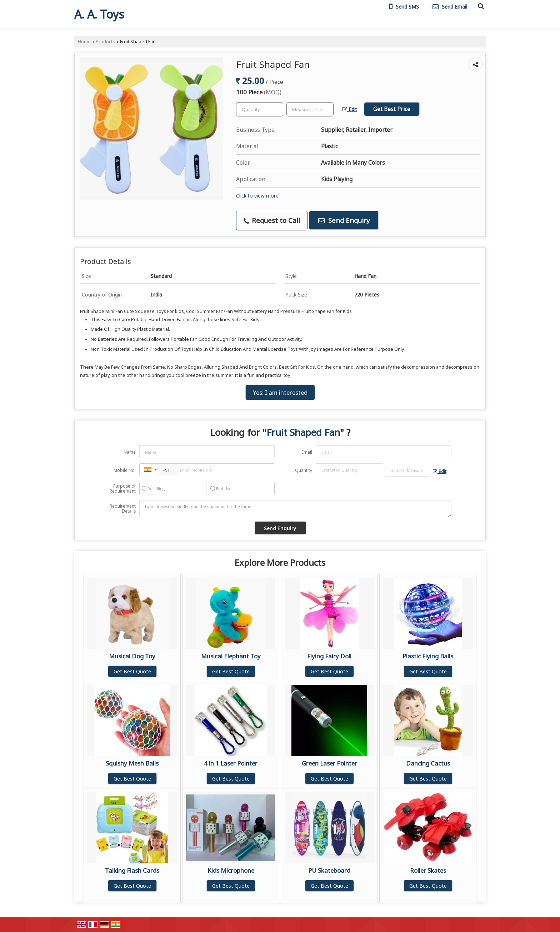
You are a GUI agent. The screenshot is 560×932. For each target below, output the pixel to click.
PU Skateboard (329, 870)
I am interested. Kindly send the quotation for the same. (295, 509)
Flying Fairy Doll (329, 656)
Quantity (304, 470)
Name (130, 452)
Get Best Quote (132, 671)
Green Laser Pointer (329, 763)
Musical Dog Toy (132, 656)
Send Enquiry (344, 220)
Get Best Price (392, 109)
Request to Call (272, 220)
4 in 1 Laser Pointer (231, 763)
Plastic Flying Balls (428, 656)
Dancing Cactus (428, 763)
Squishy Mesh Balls (132, 763)
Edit (350, 109)
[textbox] (310, 109)
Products (105, 42)
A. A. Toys (99, 14)
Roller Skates (428, 870)
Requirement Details (123, 509)
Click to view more (257, 196)
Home (84, 42)
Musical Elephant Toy (231, 656)
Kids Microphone (231, 870)
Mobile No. (125, 470)
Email (307, 452)
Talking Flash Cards (132, 870)
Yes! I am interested (280, 392)
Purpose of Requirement (123, 489)
